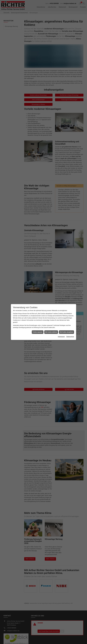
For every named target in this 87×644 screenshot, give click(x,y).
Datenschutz (70, 337)
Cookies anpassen (38, 332)
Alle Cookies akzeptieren (66, 332)
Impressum (61, 337)
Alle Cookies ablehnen (51, 332)
